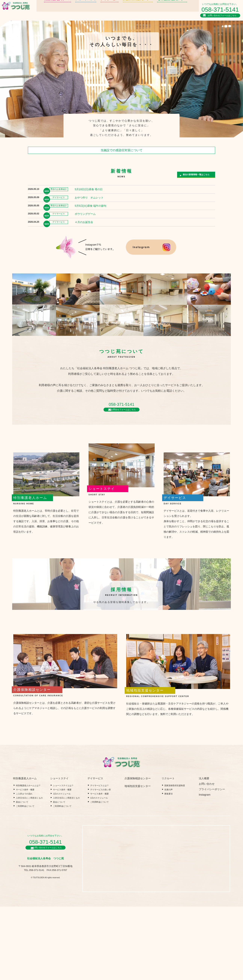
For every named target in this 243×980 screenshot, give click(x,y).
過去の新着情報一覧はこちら (195, 176)
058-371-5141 (221, 9)
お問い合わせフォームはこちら (223, 15)
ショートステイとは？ (63, 859)
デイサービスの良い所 (101, 863)
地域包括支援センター (151, 10)
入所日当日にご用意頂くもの (29, 871)
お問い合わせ (207, 857)
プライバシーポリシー (212, 863)
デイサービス (95, 10)
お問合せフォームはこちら (123, 429)
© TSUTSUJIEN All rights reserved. (46, 952)
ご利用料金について (25, 880)
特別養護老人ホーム (48, 10)
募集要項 (168, 867)
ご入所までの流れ (24, 867)
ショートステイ (74, 10)
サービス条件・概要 (25, 863)
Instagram (205, 868)
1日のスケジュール (62, 867)
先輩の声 (168, 863)
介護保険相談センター (120, 10)
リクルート (175, 8)
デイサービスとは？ (100, 859)
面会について (22, 875)
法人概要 (175, 13)
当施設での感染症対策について (121, 150)
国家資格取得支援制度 (175, 859)
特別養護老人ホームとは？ (28, 859)
